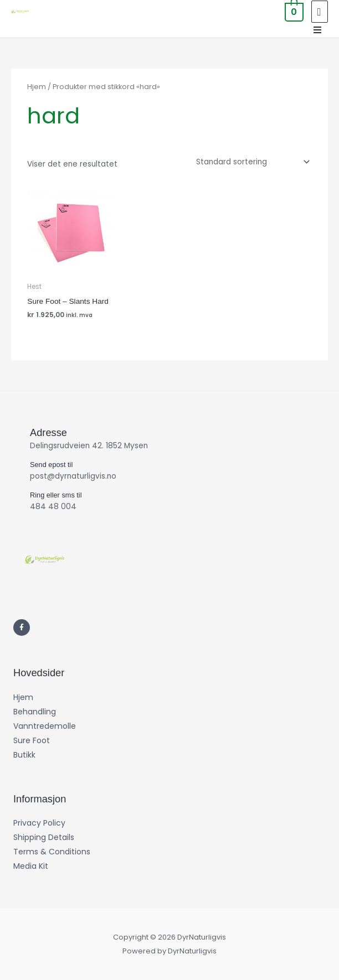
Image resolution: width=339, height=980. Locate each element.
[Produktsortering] (251, 162)
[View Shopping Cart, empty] (293, 11)
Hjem (37, 87)
